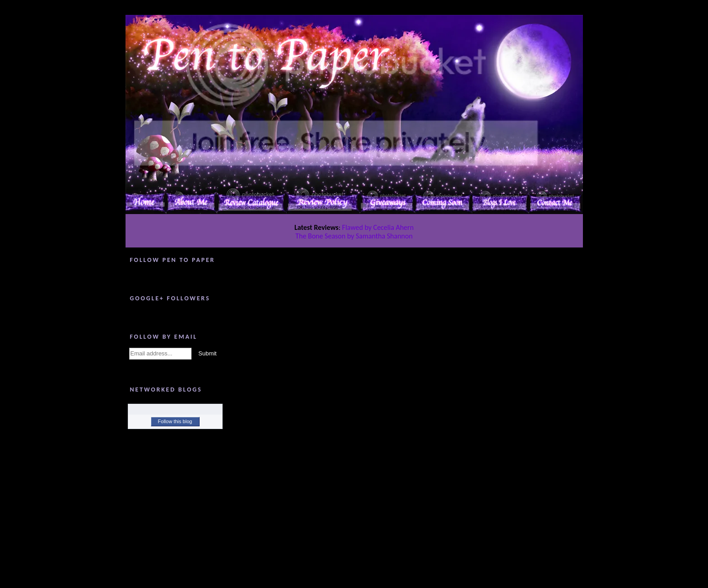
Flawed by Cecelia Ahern (378, 227)
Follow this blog (175, 421)
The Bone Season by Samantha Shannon (354, 236)
